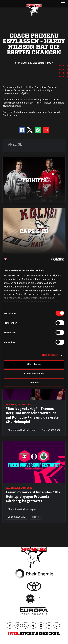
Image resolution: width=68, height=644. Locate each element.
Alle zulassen (34, 364)
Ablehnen (34, 382)
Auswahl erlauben (34, 373)
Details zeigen (50, 355)
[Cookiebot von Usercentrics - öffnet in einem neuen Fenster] (51, 259)
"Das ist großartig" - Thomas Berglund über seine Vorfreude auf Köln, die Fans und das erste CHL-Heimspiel (32, 415)
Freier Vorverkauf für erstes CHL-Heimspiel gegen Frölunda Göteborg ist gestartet (33, 497)
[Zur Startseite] (34, 10)
